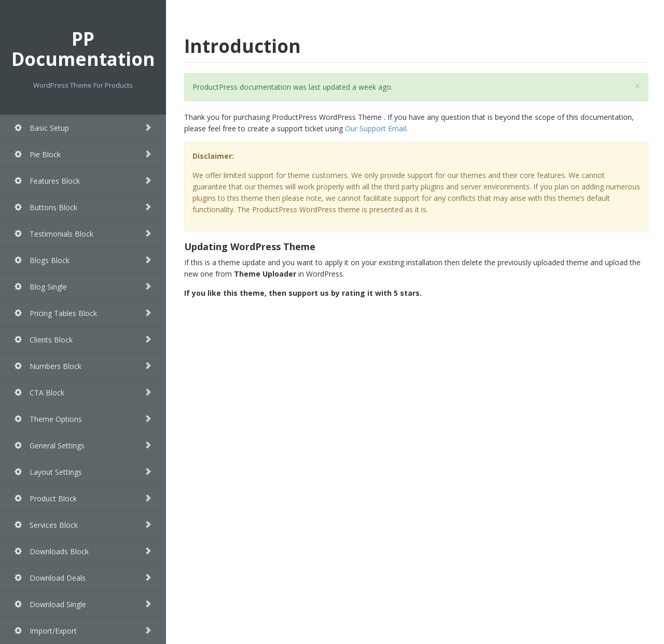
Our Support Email (376, 128)
